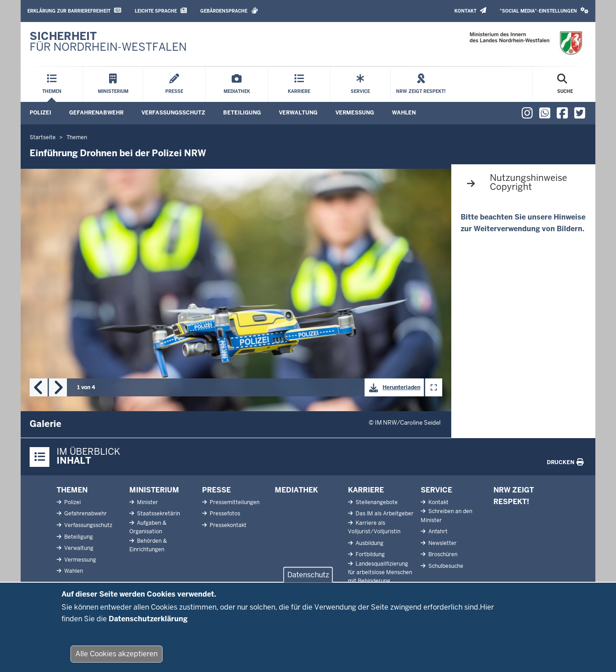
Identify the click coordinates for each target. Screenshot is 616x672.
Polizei (40, 113)
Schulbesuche (445, 566)
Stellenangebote (376, 502)
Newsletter (442, 543)
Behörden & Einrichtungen (148, 545)
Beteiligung (242, 113)
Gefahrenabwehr (96, 113)
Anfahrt (437, 531)
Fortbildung (370, 554)
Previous (39, 387)
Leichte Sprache (161, 11)
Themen (72, 490)
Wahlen (404, 113)
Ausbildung (369, 543)
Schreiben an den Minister (447, 516)
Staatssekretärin (158, 514)
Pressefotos (224, 514)
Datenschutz (308, 582)
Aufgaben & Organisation (148, 527)
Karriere (366, 490)
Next (58, 387)
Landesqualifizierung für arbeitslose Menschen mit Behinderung (380, 572)
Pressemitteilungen (234, 502)
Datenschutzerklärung (148, 625)
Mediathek (296, 490)
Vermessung (355, 113)
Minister (147, 502)
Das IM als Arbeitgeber (384, 514)
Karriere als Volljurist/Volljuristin (374, 527)
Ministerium (154, 490)
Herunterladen (392, 388)
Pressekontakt (227, 525)
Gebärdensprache (229, 11)
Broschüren (442, 554)
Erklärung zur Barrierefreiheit (74, 11)
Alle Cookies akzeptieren (117, 661)
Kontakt (470, 11)
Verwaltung (298, 113)
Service (436, 490)
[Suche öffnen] (565, 84)
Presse (216, 490)
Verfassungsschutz (173, 113)
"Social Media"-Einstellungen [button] (544, 11)
